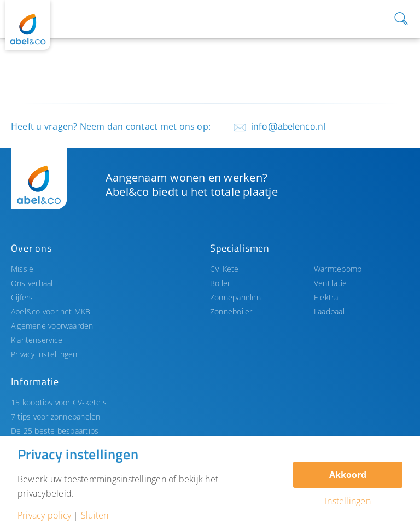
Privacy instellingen (44, 354)
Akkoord (348, 475)
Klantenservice (37, 340)
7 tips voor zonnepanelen (56, 417)
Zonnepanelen (235, 297)
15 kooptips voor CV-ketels (59, 402)
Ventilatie (330, 283)
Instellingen (348, 501)
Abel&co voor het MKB (51, 311)
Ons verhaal (32, 283)
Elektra (326, 297)
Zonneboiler (231, 311)
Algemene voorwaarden (52, 326)
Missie (22, 269)
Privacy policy (44, 515)
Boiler (220, 283)
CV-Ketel (225, 269)
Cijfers (22, 297)
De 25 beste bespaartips (55, 431)
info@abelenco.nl (288, 126)
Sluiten (95, 515)
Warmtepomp (338, 269)
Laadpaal (329, 311)
